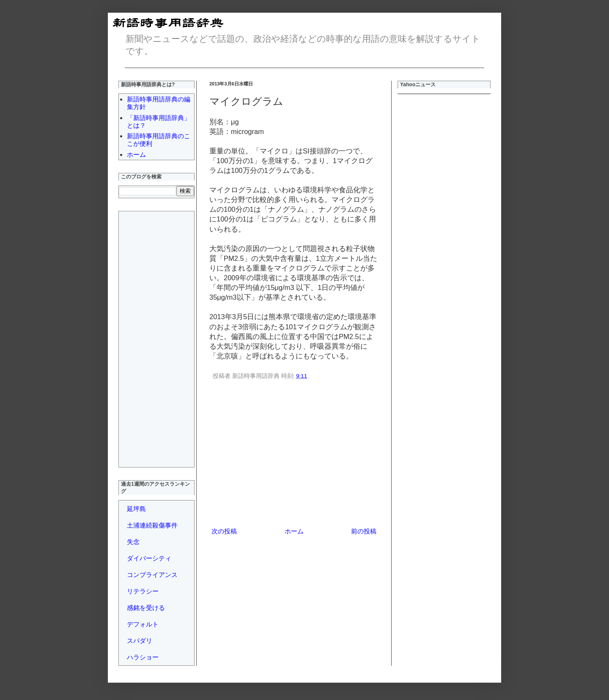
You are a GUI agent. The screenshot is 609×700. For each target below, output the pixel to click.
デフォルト (143, 624)
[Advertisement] (294, 455)
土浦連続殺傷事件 (152, 525)
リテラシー (143, 591)
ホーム (294, 531)
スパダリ (140, 641)
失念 (133, 542)
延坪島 (136, 509)
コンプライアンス (152, 575)
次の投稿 (224, 531)
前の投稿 (364, 531)
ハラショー (143, 657)
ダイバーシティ (149, 558)
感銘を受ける (146, 608)
